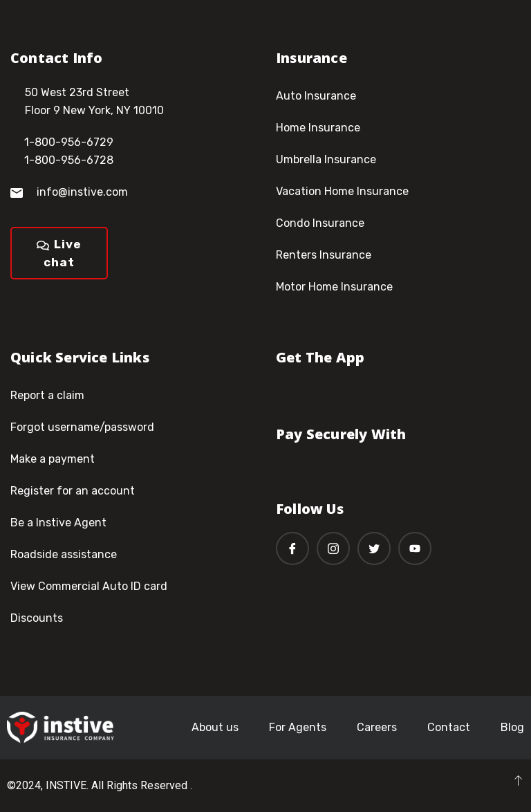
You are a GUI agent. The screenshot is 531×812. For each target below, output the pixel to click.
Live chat (59, 253)
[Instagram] (333, 548)
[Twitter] (374, 548)
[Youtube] (415, 548)
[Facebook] (292, 548)
